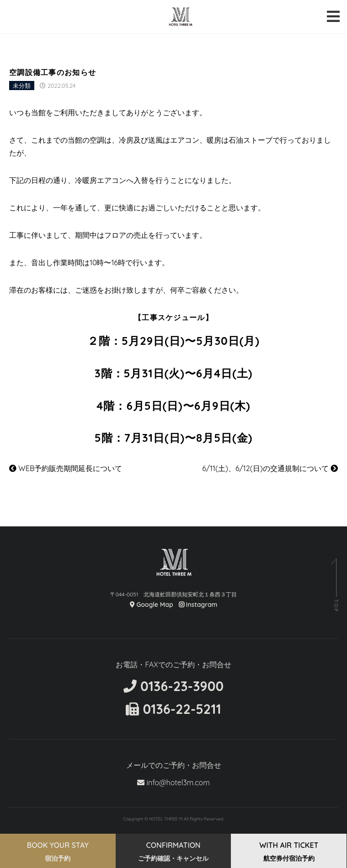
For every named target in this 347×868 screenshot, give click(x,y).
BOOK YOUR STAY (58, 852)
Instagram (198, 605)
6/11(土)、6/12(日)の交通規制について (270, 468)
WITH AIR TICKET (289, 852)
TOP (336, 606)
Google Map (152, 605)
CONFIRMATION (173, 852)
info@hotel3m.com (173, 782)
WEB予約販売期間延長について (66, 468)
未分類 (22, 86)
